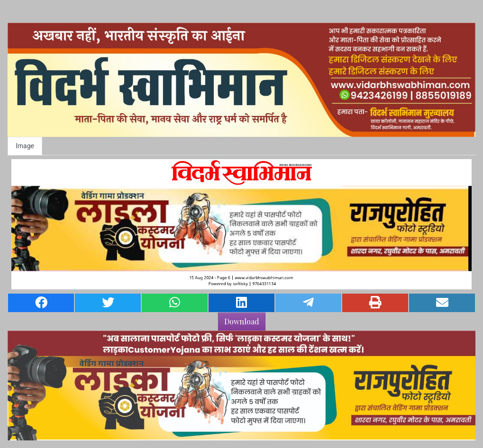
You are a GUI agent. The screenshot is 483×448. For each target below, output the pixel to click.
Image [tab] (25, 146)
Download (242, 321)
